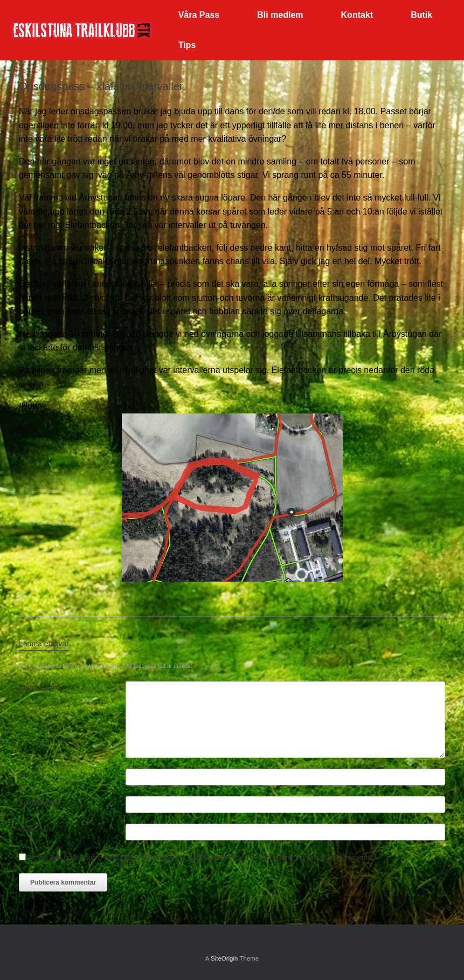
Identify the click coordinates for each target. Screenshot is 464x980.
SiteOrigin (224, 958)
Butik (421, 15)
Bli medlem (280, 15)
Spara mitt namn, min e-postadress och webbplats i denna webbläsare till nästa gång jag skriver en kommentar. (203, 857)
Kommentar (39, 688)
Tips (187, 45)
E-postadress (40, 802)
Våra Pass (199, 15)
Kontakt (357, 15)
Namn (28, 775)
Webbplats (35, 830)
